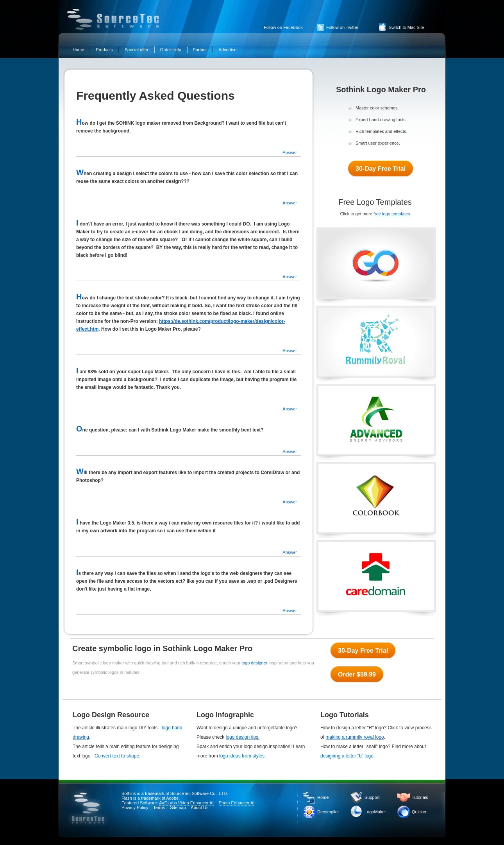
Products (104, 50)
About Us (199, 807)
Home (78, 50)
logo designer (255, 663)
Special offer (137, 50)
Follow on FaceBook (283, 27)
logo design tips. (243, 737)
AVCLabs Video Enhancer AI (186, 803)
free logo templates (392, 214)
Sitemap (178, 807)
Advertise (228, 50)
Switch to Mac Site (406, 27)
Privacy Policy (135, 807)
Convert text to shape (117, 756)
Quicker (419, 812)
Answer (290, 152)
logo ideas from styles (242, 756)
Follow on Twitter (342, 27)
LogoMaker (375, 812)
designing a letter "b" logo (347, 756)
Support (372, 797)
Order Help (171, 50)
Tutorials (420, 797)
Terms (159, 807)
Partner (200, 50)
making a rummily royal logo (355, 737)
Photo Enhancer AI (237, 803)
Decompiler (328, 812)
